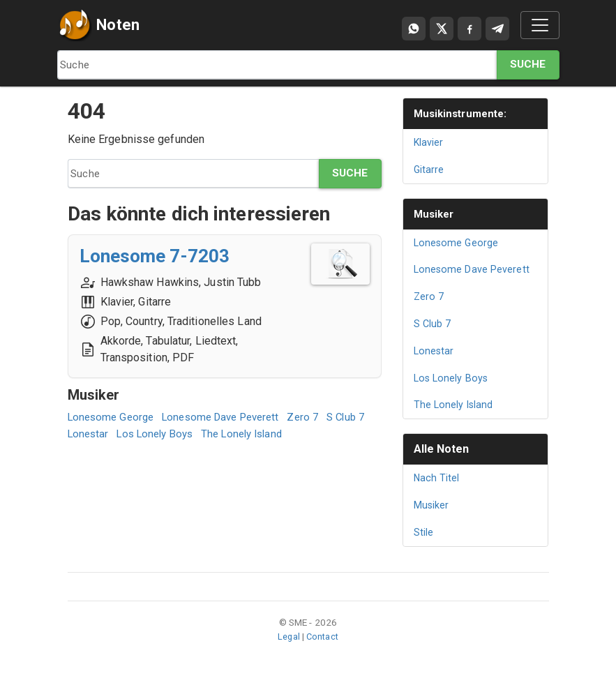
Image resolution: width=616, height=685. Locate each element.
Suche (528, 65)
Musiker (436, 214)
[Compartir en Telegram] (497, 29)
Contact (323, 636)
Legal (288, 636)
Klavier (429, 142)
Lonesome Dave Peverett (231, 417)
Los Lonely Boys (211, 434)
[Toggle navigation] (540, 25)
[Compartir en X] (442, 29)
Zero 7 (319, 417)
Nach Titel (437, 478)
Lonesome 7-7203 (161, 256)
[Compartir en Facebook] (469, 29)
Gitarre (429, 170)
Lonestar (138, 434)
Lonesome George (114, 417)
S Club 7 (88, 434)
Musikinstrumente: (464, 113)
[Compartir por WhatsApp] (414, 29)
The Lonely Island (305, 434)
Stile (424, 532)
